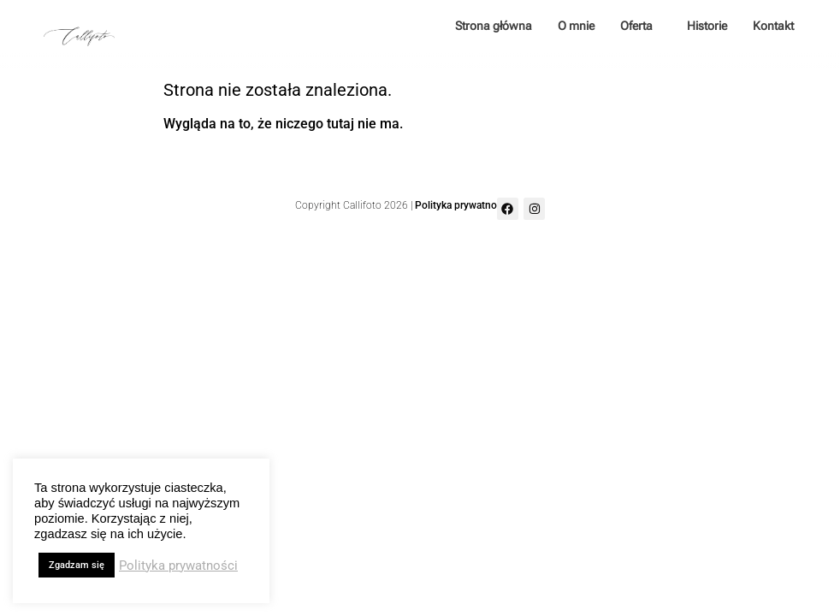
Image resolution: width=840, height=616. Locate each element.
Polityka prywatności (462, 205)
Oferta (641, 26)
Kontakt (773, 26)
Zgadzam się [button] (77, 565)
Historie (707, 26)
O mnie (576, 26)
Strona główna (494, 26)
